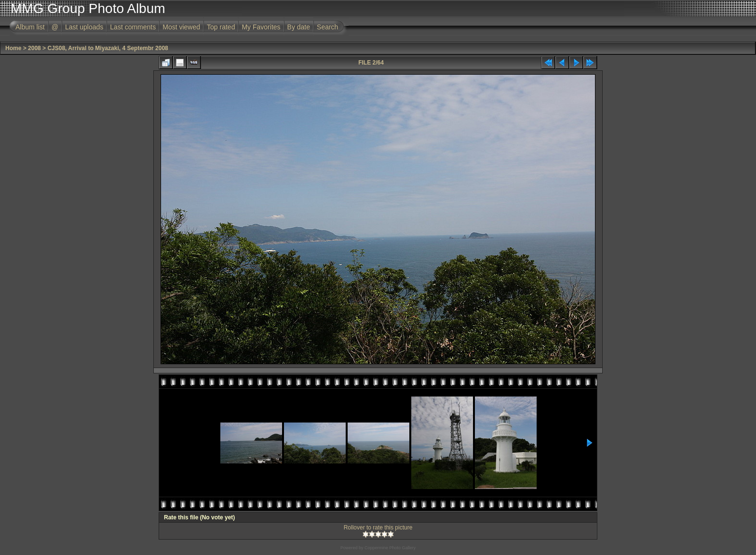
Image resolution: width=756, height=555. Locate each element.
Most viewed (181, 27)
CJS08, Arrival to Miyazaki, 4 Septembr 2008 (108, 48)
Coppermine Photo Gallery (390, 548)
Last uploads (84, 27)
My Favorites (261, 27)
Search (327, 27)
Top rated (221, 27)
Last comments (133, 27)
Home (13, 48)
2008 (34, 48)
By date (299, 27)
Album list (30, 27)
